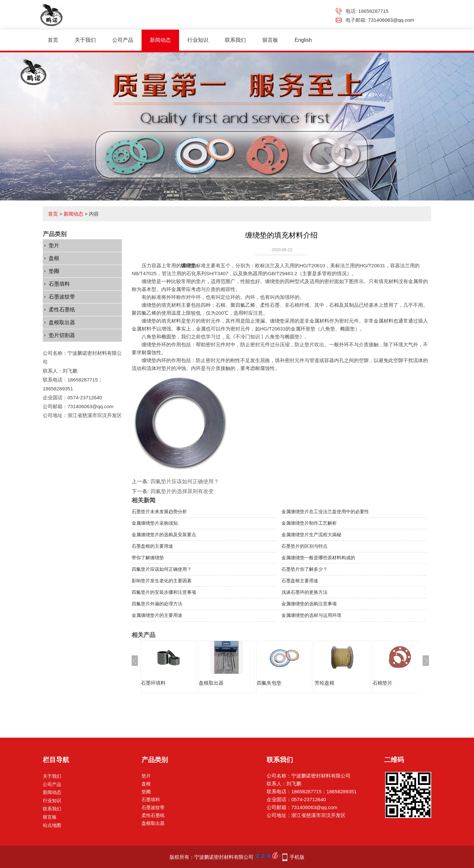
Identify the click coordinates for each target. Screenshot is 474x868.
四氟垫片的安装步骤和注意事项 (164, 592)
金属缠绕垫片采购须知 (155, 523)
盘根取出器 (62, 322)
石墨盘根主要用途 (300, 581)
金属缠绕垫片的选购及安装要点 (164, 535)
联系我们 (235, 40)
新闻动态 (160, 40)
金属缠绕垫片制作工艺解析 (309, 523)
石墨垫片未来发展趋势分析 (159, 512)
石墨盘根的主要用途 (152, 546)
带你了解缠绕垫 (148, 558)
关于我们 (85, 40)
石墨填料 (59, 284)
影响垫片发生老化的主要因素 (162, 581)
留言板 (270, 40)
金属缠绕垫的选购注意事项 (309, 604)
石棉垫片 (382, 683)
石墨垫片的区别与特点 (304, 546)
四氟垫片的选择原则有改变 (182, 491)
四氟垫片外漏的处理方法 (157, 604)
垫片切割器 (62, 335)
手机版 (297, 857)
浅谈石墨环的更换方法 (304, 592)
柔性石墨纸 (62, 310)
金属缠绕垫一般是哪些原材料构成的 (318, 558)
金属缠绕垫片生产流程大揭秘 (311, 535)
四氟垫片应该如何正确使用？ (185, 481)
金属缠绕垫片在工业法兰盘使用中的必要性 (325, 512)
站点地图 (52, 825)
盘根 (54, 258)
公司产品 (123, 40)
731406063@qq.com (391, 20)
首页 (53, 40)
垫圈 (54, 271)
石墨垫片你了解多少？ (304, 569)
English (303, 40)
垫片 (54, 245)
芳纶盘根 (325, 683)
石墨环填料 (153, 683)
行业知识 (198, 40)
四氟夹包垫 (269, 683)
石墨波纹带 (62, 297)
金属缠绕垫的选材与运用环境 (311, 615)
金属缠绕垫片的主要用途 (157, 615)
